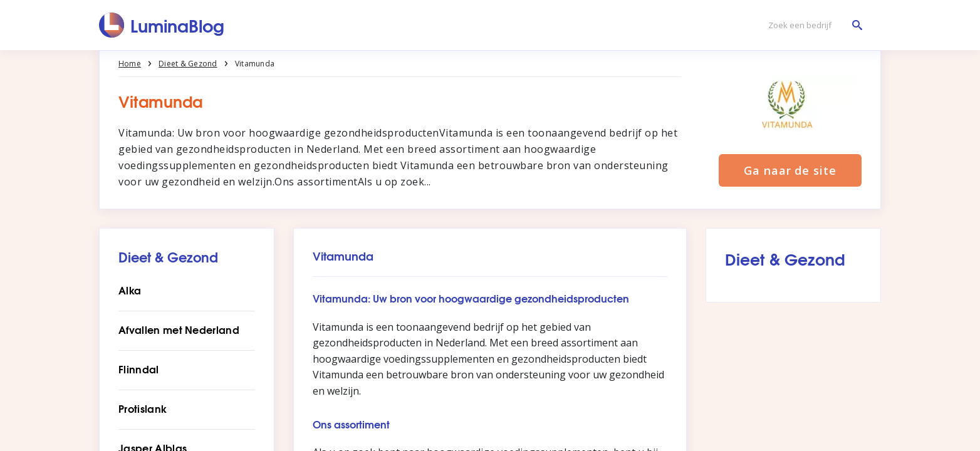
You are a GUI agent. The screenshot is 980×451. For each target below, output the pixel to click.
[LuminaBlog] (162, 25)
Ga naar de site (790, 170)
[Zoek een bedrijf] (812, 25)
